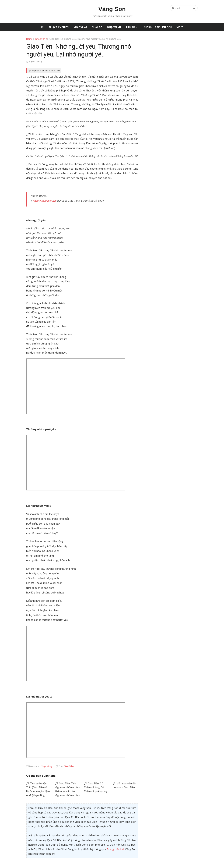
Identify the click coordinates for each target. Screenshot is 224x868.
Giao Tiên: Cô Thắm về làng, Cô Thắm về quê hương (95, 787)
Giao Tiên (69, 766)
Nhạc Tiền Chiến (59, 27)
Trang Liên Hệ (115, 849)
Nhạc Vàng (80, 27)
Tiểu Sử (130, 27)
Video (180, 27)
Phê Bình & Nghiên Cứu (158, 27)
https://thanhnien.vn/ (45, 201)
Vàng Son (112, 9)
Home (29, 39)
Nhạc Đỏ (97, 27)
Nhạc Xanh (114, 27)
